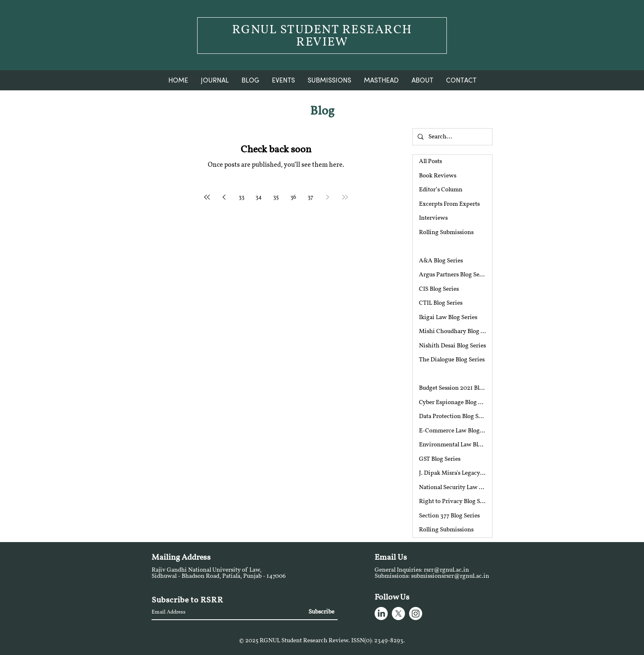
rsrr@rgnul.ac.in (446, 570)
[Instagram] (416, 614)
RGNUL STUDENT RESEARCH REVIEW (322, 36)
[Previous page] (224, 197)
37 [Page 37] (310, 197)
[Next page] (328, 197)
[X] (398, 614)
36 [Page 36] (293, 197)
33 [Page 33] (241, 197)
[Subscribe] (321, 612)
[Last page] (345, 197)
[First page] (207, 197)
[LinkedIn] (381, 614)
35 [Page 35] (276, 197)
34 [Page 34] (259, 197)
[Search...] (452, 137)
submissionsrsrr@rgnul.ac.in (450, 576)
